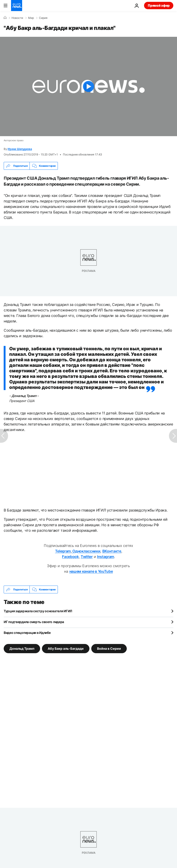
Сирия (43, 18)
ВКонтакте (112, 551)
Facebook (70, 557)
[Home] (5, 18)
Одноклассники (86, 551)
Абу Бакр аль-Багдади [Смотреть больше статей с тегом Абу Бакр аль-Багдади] (66, 648)
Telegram (63, 551)
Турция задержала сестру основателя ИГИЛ (38, 611)
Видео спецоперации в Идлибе (27, 633)
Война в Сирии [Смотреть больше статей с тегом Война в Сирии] (109, 648)
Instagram (106, 557)
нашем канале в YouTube (91, 571)
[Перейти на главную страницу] (17, 6)
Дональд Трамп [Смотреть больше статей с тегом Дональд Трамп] (22, 648)
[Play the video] (88, 86)
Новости (17, 18)
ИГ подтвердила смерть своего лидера (34, 622)
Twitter (87, 557)
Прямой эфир (159, 5)
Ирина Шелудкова (20, 149)
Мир (31, 18)
